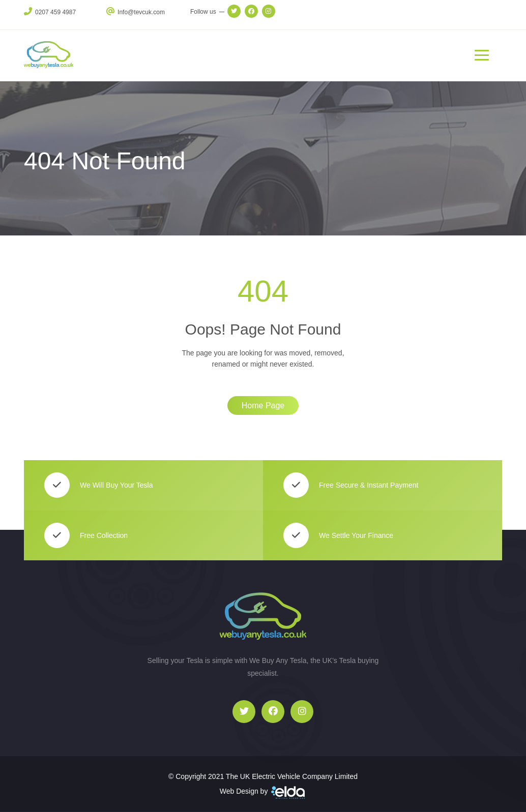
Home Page (263, 405)
